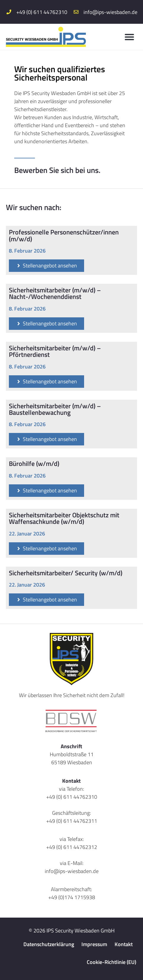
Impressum (94, 944)
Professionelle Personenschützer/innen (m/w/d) (64, 235)
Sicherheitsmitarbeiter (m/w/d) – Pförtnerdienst (55, 351)
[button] (130, 37)
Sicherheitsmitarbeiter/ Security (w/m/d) (66, 573)
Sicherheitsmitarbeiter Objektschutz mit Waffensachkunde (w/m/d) (64, 518)
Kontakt (124, 944)
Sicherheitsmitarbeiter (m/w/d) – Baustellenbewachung (55, 409)
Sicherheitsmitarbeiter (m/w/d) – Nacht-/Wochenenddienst (55, 293)
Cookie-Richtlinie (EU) (111, 962)
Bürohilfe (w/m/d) (34, 464)
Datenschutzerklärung (49, 944)
